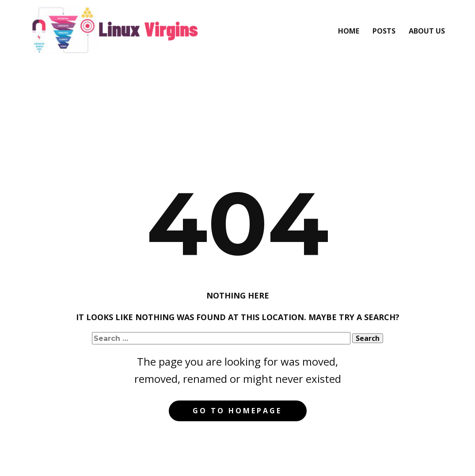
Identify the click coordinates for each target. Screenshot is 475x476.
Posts (384, 31)
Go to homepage (237, 411)
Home (349, 31)
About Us (427, 31)
